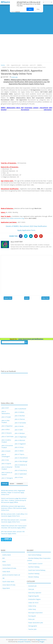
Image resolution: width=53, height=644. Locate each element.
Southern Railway (34, 573)
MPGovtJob (23, 640)
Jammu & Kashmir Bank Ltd (11, 575)
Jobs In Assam (6, 451)
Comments (20, 484)
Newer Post (8, 298)
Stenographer (33, 626)
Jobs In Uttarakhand (21, 458)
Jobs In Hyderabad (21, 474)
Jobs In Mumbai (20, 416)
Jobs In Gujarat (6, 463)
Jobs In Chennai (20, 419)
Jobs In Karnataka (20, 423)
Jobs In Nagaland (20, 444)
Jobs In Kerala (19, 426)
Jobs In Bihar (6, 429)
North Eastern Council (35, 563)
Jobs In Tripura (19, 454)
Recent (12, 484)
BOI (4, 558)
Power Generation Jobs (36, 623)
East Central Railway (35, 555)
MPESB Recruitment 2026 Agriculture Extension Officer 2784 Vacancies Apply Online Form (14, 508)
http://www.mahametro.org (15, 218)
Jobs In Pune (19, 477)
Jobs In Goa (5, 460)
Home (27, 298)
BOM (4, 562)
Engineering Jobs (34, 596)
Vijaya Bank (6, 588)
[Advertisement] (26, 20)
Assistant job (32, 586)
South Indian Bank (8, 582)
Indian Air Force (33, 603)
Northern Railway (34, 567)
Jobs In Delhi (19, 430)
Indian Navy (32, 609)
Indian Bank (6, 572)
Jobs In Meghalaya (21, 437)
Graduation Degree (34, 599)
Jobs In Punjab (6, 417)
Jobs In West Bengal (21, 461)
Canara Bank (7, 565)
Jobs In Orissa (19, 447)
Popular (5, 484)
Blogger (42, 642)
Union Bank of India (9, 585)
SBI (3, 578)
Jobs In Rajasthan (7, 426)
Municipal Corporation (35, 613)
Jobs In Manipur (20, 433)
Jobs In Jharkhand (20, 409)
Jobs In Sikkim (19, 451)
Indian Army (32, 606)
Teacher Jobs (32, 629)
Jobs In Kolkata (20, 412)
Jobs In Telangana (7, 478)
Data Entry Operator (35, 593)
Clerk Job (31, 589)
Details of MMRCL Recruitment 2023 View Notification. (27, 226)
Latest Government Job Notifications (31, 339)
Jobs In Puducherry (21, 470)
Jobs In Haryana (7, 433)
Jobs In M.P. (5, 408)
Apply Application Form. (27, 230)
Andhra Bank (7, 555)
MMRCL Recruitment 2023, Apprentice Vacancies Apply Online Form (24, 67)
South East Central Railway (37, 570)
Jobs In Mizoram (20, 440)
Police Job (31, 619)
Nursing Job (32, 616)
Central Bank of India (9, 568)
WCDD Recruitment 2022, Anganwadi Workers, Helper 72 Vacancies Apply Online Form (13, 492)
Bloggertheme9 (41, 640)
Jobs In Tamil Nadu (8, 436)
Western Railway (34, 577)
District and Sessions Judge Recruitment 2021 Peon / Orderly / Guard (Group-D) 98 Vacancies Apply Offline (14, 500)
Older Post (45, 298)
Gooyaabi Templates (24, 642)
